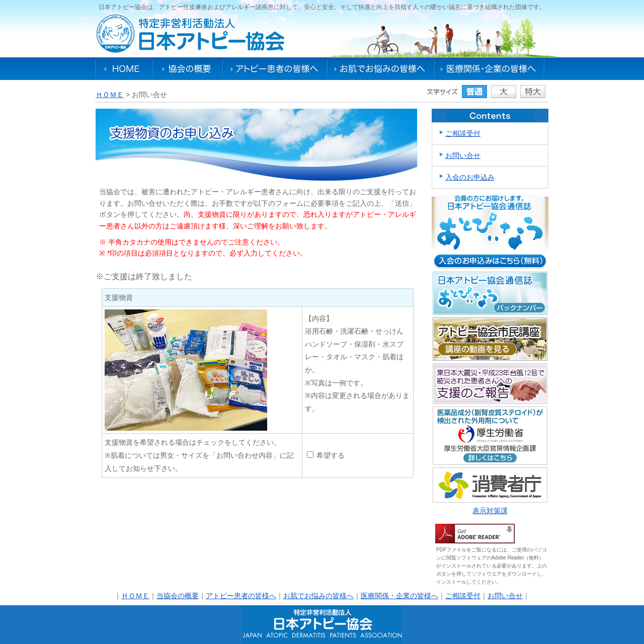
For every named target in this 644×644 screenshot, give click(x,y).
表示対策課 (490, 511)
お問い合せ (463, 155)
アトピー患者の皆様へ (275, 69)
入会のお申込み (470, 177)
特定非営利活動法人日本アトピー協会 (190, 34)
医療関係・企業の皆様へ (489, 69)
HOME (125, 69)
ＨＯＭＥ (110, 95)
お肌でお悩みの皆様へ (381, 69)
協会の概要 (188, 69)
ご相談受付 (463, 133)
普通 (474, 92)
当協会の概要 (178, 596)
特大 (533, 92)
